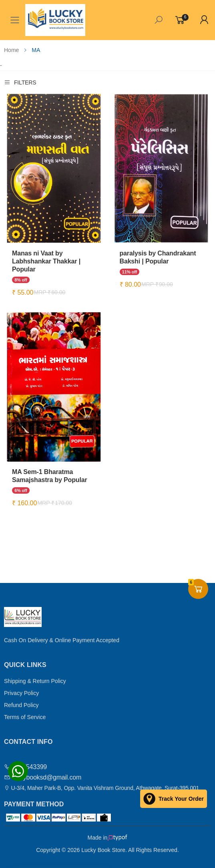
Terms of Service (25, 717)
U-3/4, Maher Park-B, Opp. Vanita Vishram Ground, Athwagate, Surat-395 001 (101, 788)
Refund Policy (21, 705)
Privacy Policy (21, 693)
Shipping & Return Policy (35, 681)
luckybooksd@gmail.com (43, 777)
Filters (20, 82)
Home (11, 50)
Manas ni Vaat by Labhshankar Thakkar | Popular (46, 261)
